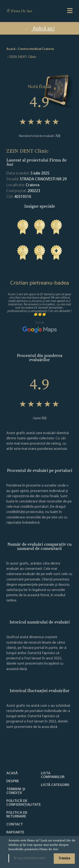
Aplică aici (40, 29)
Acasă (12, 773)
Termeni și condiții (16, 791)
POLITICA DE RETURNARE (17, 815)
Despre (13, 781)
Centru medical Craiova (36, 49)
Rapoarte (15, 833)
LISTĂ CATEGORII (55, 785)
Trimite (64, 858)
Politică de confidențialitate (24, 803)
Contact (15, 825)
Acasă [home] (11, 49)
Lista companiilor (53, 775)
